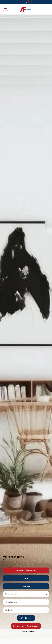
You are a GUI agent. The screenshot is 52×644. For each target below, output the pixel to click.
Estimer (26, 588)
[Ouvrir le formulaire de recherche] (26, 620)
